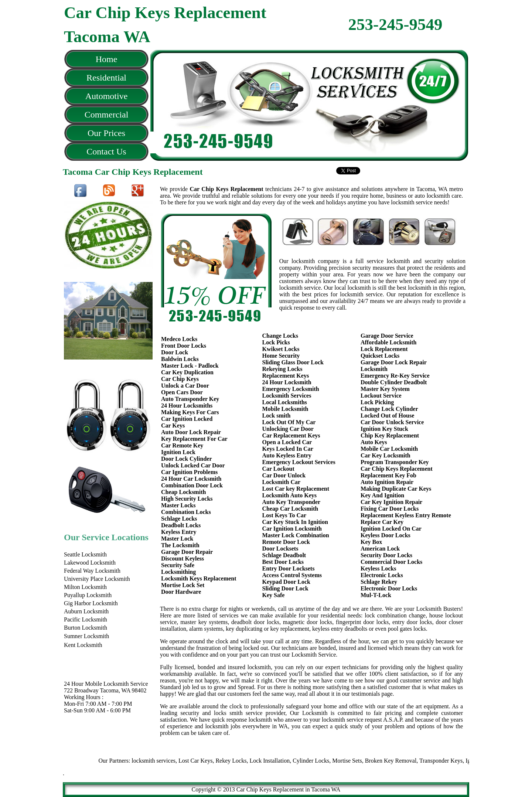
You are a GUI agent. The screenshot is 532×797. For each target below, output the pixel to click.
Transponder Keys (457, 761)
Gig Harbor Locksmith (91, 603)
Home (107, 59)
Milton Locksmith (85, 587)
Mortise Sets (363, 761)
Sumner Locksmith (86, 636)
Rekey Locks (247, 761)
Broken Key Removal (407, 761)
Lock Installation (286, 761)
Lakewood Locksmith (90, 563)
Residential (106, 78)
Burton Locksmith (86, 628)
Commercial (107, 115)
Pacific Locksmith (86, 619)
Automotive (107, 96)
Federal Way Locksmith (92, 571)
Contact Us (106, 151)
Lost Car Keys (212, 761)
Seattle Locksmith (85, 554)
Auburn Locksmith (86, 611)
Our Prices (106, 133)
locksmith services (170, 761)
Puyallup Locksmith (88, 595)
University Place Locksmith (97, 579)
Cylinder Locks (327, 761)
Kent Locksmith (83, 645)
